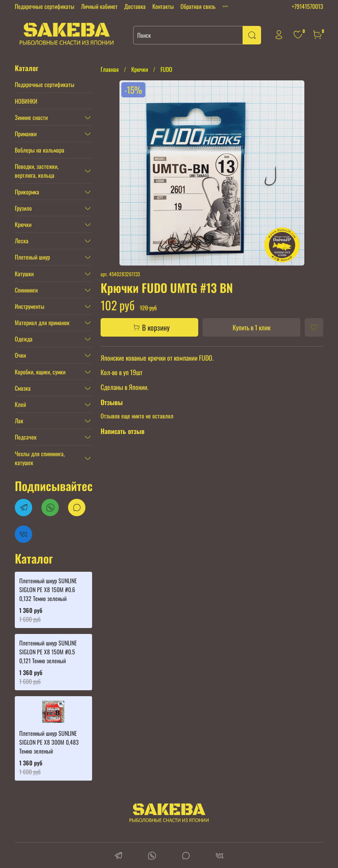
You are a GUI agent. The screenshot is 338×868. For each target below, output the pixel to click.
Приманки (26, 134)
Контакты (163, 6)
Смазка (23, 388)
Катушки (24, 274)
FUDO (166, 69)
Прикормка (27, 192)
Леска (22, 241)
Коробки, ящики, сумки (40, 372)
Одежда (24, 339)
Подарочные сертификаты (45, 6)
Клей (20, 404)
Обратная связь (198, 6)
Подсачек (26, 437)
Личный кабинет (99, 6)
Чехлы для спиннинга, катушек (40, 458)
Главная (110, 69)
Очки (20, 355)
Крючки (140, 69)
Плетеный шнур (32, 257)
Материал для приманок (42, 323)
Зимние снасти (31, 117)
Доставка (135, 6)
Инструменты (30, 306)
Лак (19, 421)
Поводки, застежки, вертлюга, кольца (37, 171)
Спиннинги (26, 290)
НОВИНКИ (26, 101)
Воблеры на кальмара (40, 150)
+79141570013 (307, 6)
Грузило (23, 208)
